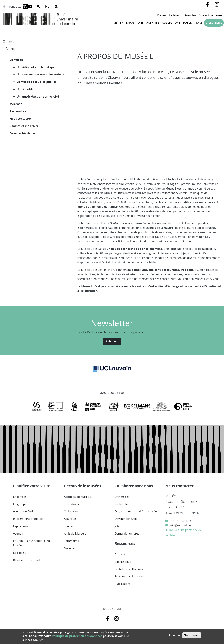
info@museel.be (180, 525)
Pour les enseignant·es (129, 576)
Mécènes (70, 548)
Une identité (25, 89)
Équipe (68, 526)
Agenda (18, 533)
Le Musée (16, 60)
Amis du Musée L (75, 533)
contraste (15, 6)
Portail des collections (129, 569)
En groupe (20, 504)
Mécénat (16, 104)
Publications (193, 23)
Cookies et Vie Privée (24, 126)
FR (38, 6)
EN (56, 6)
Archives (120, 554)
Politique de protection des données (77, 636)
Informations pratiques (28, 519)
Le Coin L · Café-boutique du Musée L (31, 543)
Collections (171, 23)
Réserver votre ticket (27, 560)
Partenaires (18, 111)
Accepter (174, 635)
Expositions (135, 23)
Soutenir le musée (211, 15)
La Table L (20, 553)
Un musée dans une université (38, 97)
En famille (20, 497)
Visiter (118, 23)
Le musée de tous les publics (36, 82)
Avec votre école (24, 511)
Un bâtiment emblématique (36, 67)
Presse (161, 15)
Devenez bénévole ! (23, 133)
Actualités (70, 519)
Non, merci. (192, 635)
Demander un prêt (127, 533)
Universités (189, 15)
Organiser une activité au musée (136, 511)
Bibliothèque (123, 562)
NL (47, 6)
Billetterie (214, 23)
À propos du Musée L (78, 497)
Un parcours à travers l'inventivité (41, 74)
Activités (153, 23)
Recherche (121, 504)
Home (10, 42)
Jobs (117, 526)
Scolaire (174, 15)
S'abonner (112, 341)
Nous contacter (20, 119)
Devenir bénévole (126, 519)
